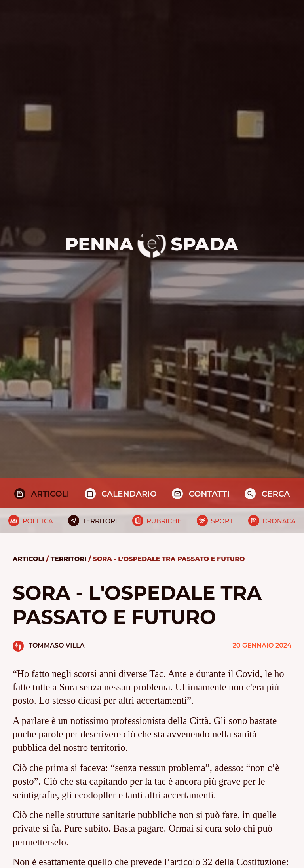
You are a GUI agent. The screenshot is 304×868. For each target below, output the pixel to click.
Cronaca (279, 521)
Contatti (209, 494)
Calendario (129, 494)
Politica (38, 521)
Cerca (276, 494)
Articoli (50, 494)
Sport (222, 521)
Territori (100, 521)
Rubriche (164, 521)
